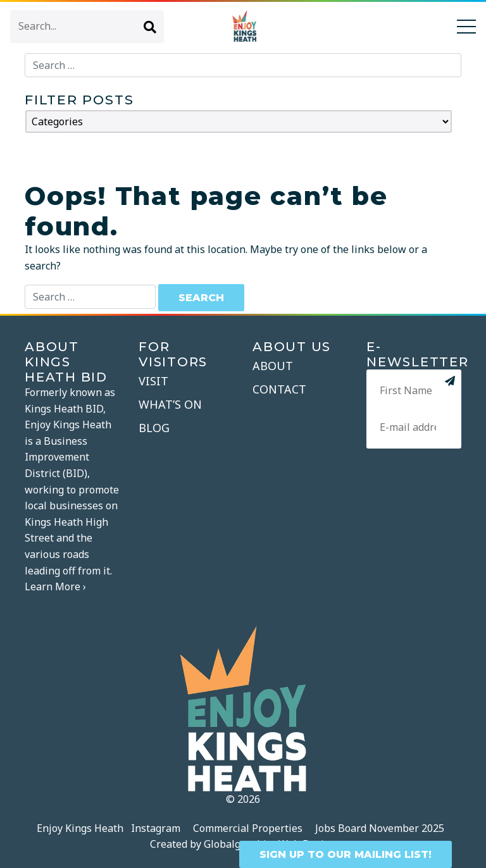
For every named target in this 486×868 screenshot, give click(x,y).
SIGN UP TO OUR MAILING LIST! (346, 854)
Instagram (156, 828)
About (273, 366)
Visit (153, 381)
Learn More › (55, 586)
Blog (154, 428)
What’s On (170, 404)
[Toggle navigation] (466, 27)
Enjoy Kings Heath (80, 828)
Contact (279, 389)
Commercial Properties (248, 828)
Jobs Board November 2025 (380, 828)
